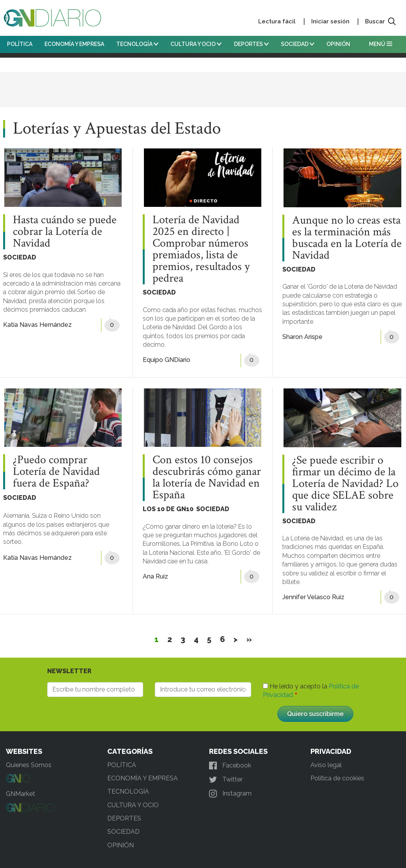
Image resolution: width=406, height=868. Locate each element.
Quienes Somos (29, 765)
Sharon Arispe (302, 337)
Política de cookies (337, 778)
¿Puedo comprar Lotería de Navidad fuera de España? (56, 472)
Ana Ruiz (155, 576)
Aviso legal (326, 765)
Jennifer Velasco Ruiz (313, 597)
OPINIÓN (338, 44)
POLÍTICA (20, 44)
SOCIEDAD (298, 44)
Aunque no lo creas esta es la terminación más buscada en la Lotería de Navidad (347, 238)
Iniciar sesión (330, 21)
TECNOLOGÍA (137, 44)
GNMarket (20, 794)
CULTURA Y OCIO (196, 44)
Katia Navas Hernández (37, 325)
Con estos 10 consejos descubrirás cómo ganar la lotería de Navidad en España (207, 478)
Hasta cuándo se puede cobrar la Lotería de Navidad (65, 232)
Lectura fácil (277, 21)
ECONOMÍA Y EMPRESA (74, 44)
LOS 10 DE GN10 (168, 509)
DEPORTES (251, 44)
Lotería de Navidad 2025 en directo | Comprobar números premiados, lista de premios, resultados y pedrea (201, 249)
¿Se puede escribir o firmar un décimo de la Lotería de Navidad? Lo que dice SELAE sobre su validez (345, 484)
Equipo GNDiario (167, 360)
